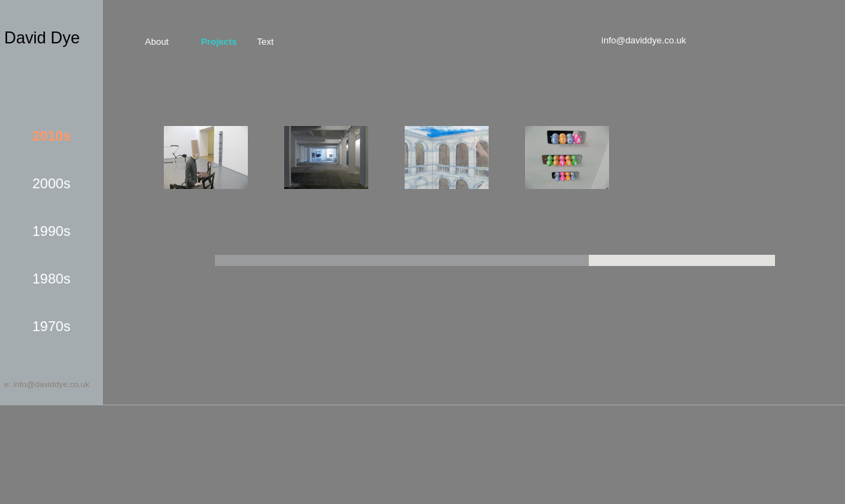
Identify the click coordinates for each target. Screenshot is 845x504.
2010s (52, 136)
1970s (51, 326)
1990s (51, 231)
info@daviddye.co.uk (644, 40)
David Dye (42, 38)
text (265, 42)
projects (219, 42)
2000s (51, 183)
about (157, 42)
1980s (51, 279)
